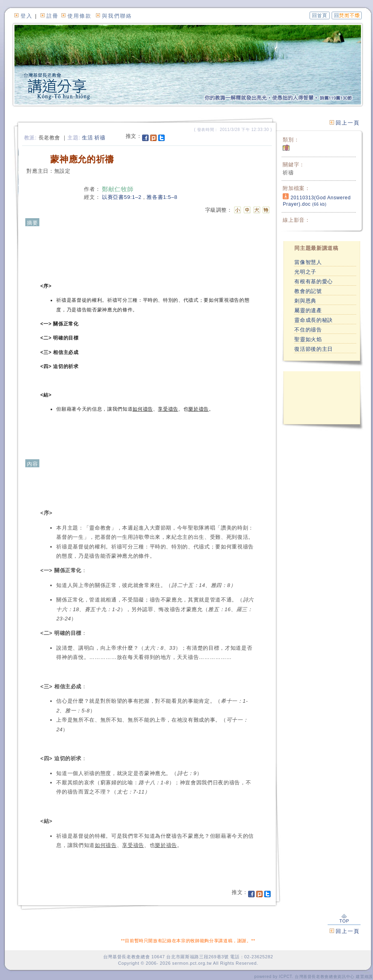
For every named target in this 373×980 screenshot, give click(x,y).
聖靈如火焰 (308, 339)
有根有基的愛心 (314, 281)
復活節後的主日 (314, 349)
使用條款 (79, 16)
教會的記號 (308, 291)
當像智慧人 (308, 262)
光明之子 (305, 272)
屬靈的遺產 (308, 310)
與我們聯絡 (117, 16)
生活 (87, 138)
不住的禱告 (308, 330)
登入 (26, 16)
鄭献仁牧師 (118, 189)
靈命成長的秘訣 (314, 320)
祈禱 (100, 138)
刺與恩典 (305, 301)
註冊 (53, 16)
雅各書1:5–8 (162, 197)
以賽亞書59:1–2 (122, 197)
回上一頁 (348, 123)
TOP (344, 919)
